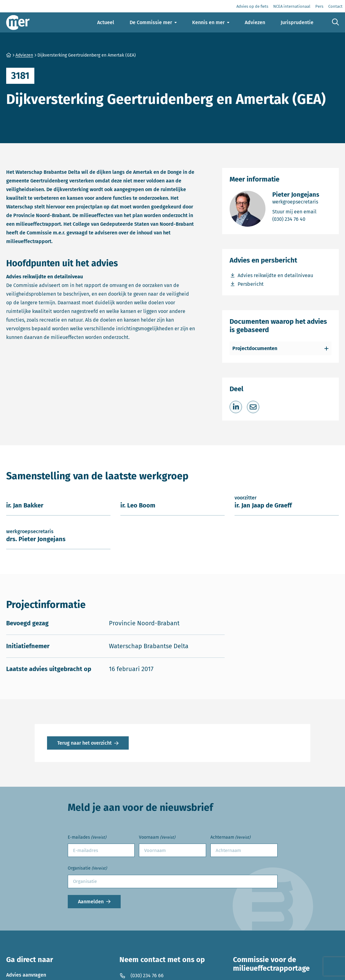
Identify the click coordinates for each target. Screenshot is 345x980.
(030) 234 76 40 (296, 219)
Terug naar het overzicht (84, 743)
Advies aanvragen (26, 975)
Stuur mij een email (296, 211)
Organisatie (87, 869)
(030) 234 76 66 (142, 976)
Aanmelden (91, 902)
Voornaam (157, 838)
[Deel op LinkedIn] (236, 407)
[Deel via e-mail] (253, 407)
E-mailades (87, 838)
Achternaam (230, 838)
